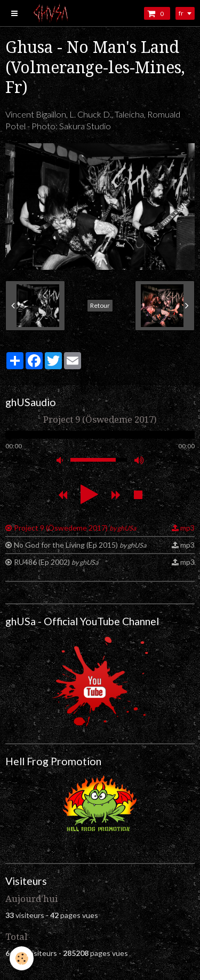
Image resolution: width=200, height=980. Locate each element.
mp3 (187, 528)
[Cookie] (22, 958)
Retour (100, 305)
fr (181, 13)
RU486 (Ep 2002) (56, 562)
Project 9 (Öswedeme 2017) (75, 528)
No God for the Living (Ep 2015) (80, 545)
